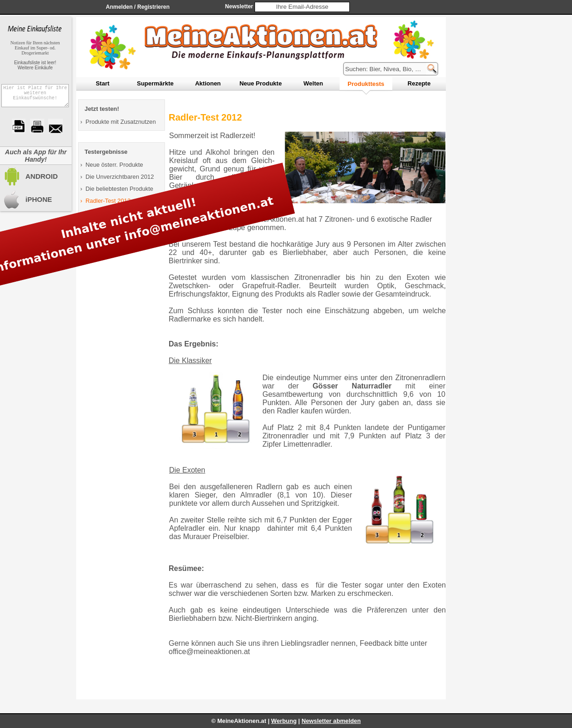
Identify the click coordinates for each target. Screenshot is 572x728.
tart (103, 83)
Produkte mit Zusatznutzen (121, 122)
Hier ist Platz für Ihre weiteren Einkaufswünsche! (35, 98)
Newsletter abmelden (331, 721)
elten (313, 83)
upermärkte (155, 83)
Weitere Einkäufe (35, 68)
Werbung (284, 721)
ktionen (208, 83)
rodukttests (366, 84)
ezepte (419, 83)
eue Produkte (261, 83)
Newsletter (239, 6)
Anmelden (119, 7)
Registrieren (153, 7)
